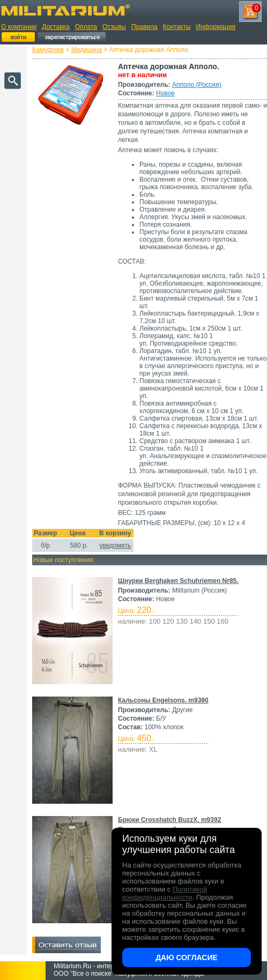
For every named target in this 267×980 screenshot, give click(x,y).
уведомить (115, 545)
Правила (144, 27)
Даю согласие (187, 957)
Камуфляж (48, 50)
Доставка (56, 27)
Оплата (86, 27)
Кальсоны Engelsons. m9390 (163, 700)
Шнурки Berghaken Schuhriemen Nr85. (178, 581)
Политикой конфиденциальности (165, 893)
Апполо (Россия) (197, 85)
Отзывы (114, 27)
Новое (165, 93)
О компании (19, 27)
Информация (216, 27)
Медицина (87, 50)
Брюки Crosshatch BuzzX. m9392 (169, 820)
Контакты (177, 27)
